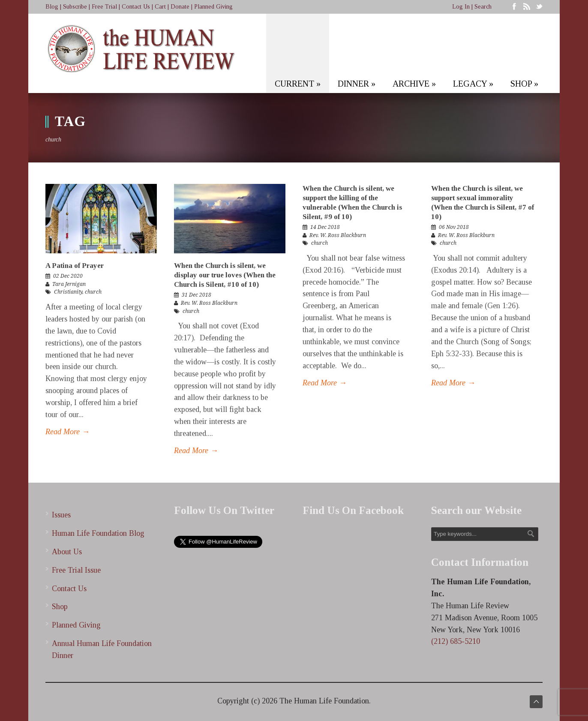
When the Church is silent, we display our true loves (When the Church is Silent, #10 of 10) (225, 275)
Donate (180, 7)
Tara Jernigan (69, 284)
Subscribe (75, 7)
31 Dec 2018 (196, 295)
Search (483, 7)
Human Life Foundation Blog (98, 533)
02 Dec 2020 (68, 276)
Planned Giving (213, 7)
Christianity (68, 292)
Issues (61, 515)
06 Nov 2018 (454, 227)
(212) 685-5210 (456, 641)
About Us (67, 552)
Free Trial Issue (76, 570)
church (93, 292)
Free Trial (104, 7)
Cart (160, 7)
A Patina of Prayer (75, 266)
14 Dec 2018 (325, 227)
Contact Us (136, 7)
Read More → (67, 432)
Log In (461, 7)
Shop (60, 607)
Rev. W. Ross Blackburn (209, 303)
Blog (52, 7)
